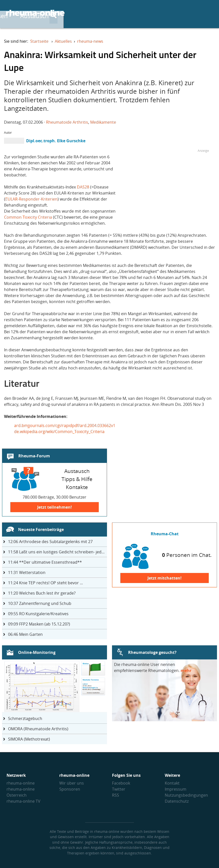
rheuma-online (21, 783)
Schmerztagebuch (25, 718)
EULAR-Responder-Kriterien (31, 199)
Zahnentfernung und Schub (40, 603)
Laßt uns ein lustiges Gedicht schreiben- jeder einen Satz (58, 552)
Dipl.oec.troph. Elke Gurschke (56, 141)
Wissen (121, 13)
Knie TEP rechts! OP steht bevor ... (45, 583)
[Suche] (209, 13)
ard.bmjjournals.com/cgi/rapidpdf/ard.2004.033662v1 (65, 425)
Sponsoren (70, 789)
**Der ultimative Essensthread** (45, 562)
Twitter (119, 789)
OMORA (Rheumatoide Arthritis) (38, 729)
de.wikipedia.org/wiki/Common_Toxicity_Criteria (59, 431)
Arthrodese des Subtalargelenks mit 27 (50, 542)
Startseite (39, 41)
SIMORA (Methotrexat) (29, 739)
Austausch (157, 13)
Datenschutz (177, 801)
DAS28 (84, 187)
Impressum (176, 789)
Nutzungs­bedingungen (186, 795)
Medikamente (103, 122)
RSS (116, 795)
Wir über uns (72, 783)
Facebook (121, 783)
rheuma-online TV (23, 801)
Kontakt (172, 783)
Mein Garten (25, 634)
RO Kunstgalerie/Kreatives (38, 614)
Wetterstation (27, 572)
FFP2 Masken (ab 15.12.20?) (39, 624)
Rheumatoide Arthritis (67, 122)
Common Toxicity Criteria (28, 217)
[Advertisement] (167, 189)
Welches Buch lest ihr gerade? (42, 593)
